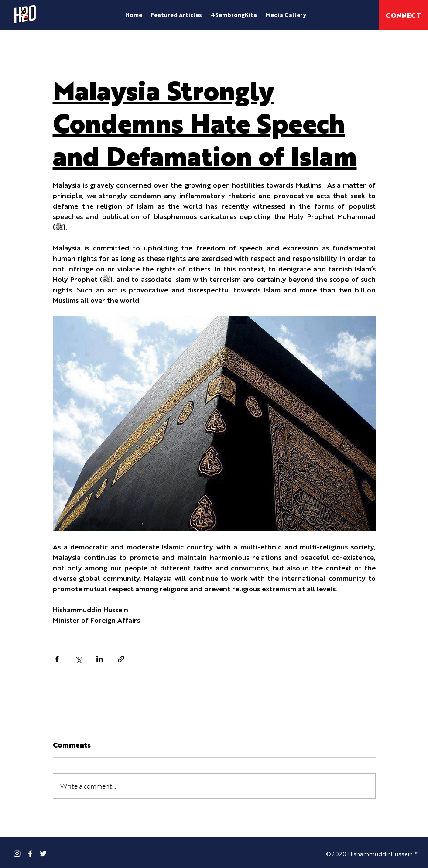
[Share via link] (121, 659)
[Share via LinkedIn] (100, 659)
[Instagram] (17, 854)
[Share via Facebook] (57, 659)
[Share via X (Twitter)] (78, 659)
